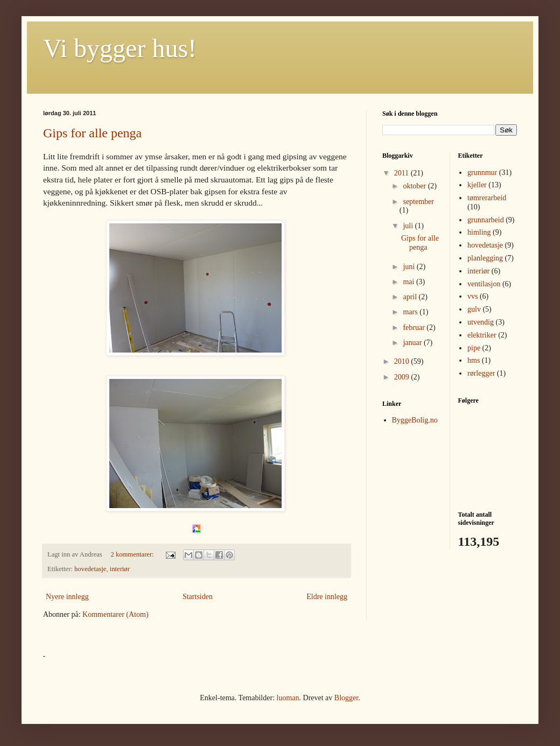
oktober (415, 186)
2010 (403, 361)
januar (413, 343)
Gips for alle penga (92, 133)
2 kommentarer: (133, 554)
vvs (472, 296)
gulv (474, 309)
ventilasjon (484, 284)
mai (409, 282)
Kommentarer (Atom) (115, 614)
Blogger (346, 698)
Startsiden (198, 597)
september (418, 202)
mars (411, 312)
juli (409, 226)
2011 (402, 173)
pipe (474, 348)
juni (409, 267)
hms (474, 360)
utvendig (481, 322)
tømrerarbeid (487, 198)
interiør (120, 569)
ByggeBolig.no (415, 420)
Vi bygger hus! (120, 48)
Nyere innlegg (67, 597)
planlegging (485, 258)
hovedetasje (90, 569)
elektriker (482, 335)
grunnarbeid (486, 220)
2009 (403, 377)
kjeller (477, 185)
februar (415, 328)
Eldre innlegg (327, 597)
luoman (288, 698)
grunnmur (482, 173)
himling (479, 232)
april (411, 297)
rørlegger (481, 373)
